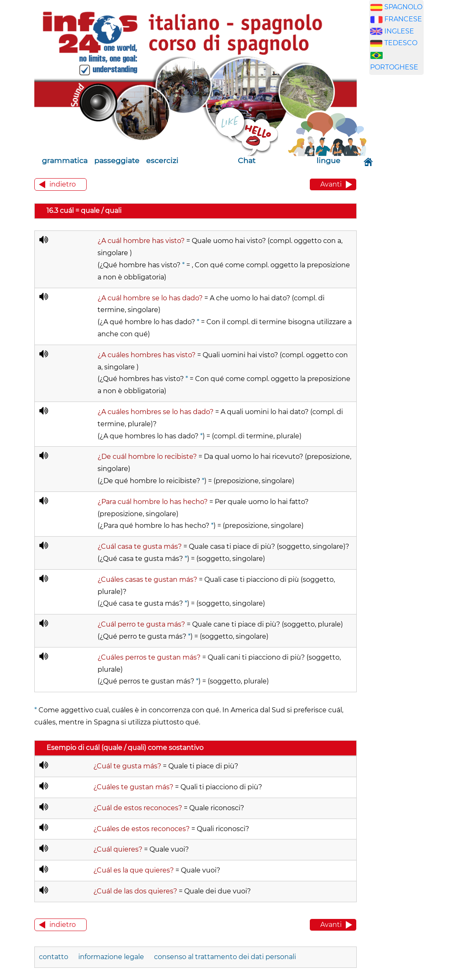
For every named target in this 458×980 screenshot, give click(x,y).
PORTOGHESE (394, 67)
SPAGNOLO (403, 7)
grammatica (65, 160)
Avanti (331, 184)
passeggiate (117, 160)
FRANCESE (403, 19)
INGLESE (399, 31)
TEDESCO (401, 43)
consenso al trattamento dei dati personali (225, 957)
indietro (63, 184)
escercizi (162, 160)
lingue (328, 160)
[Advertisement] (409, 212)
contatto (54, 957)
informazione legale (111, 957)
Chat (247, 160)
